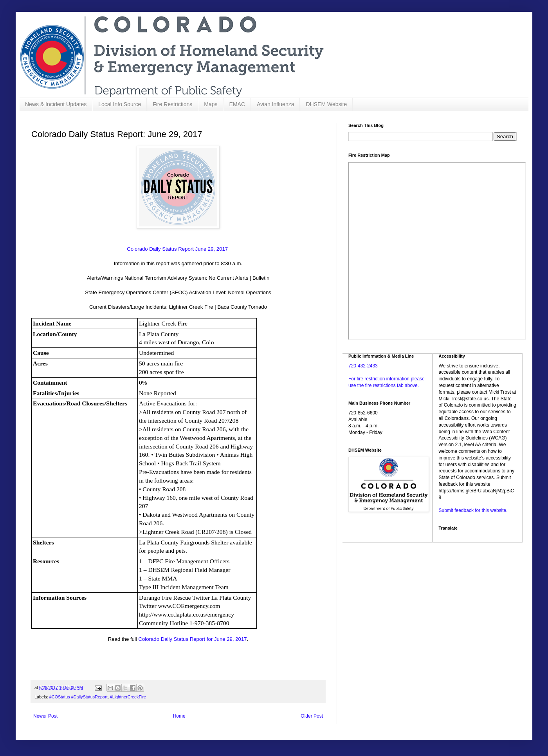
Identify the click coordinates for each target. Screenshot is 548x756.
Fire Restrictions (172, 104)
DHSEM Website (326, 104)
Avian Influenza (275, 104)
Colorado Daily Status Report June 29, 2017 (178, 249)
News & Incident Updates (56, 104)
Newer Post (45, 716)
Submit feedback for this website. (473, 510)
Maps (211, 104)
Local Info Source (120, 104)
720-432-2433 (363, 366)
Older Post (312, 716)
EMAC (237, 104)
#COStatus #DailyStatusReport (78, 697)
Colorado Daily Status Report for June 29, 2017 (192, 639)
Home (179, 716)
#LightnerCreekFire (128, 697)
